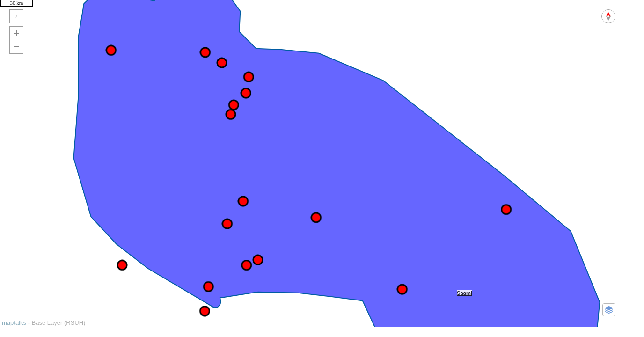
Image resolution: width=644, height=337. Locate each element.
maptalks (14, 323)
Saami (465, 293)
